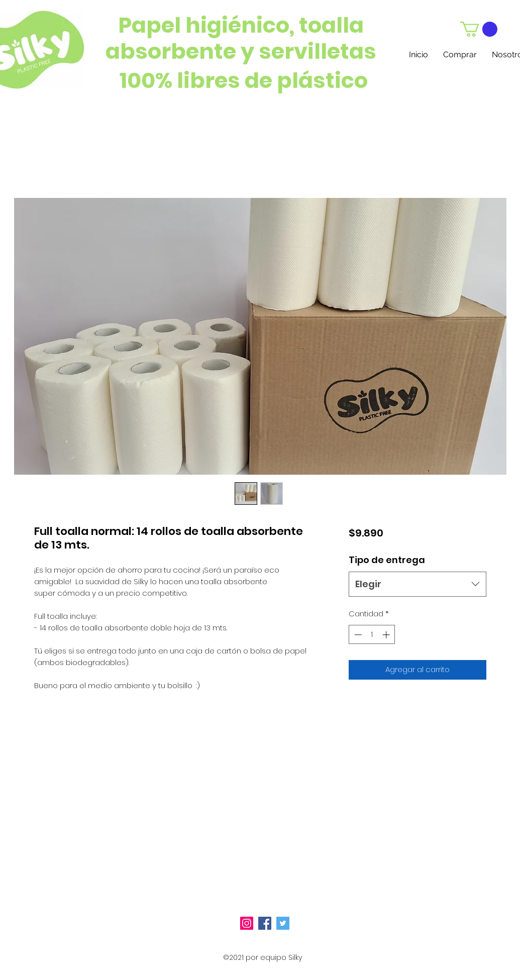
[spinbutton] (372, 635)
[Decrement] (357, 635)
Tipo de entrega (387, 560)
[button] (479, 29)
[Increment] (387, 635)
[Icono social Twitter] (283, 923)
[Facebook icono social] (265, 923)
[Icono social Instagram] (247, 923)
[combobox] (417, 584)
